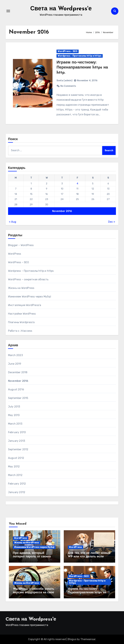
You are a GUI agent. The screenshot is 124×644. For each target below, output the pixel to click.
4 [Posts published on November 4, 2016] (77, 184)
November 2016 (18, 381)
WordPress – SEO (18, 262)
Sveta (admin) (65, 81)
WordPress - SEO (68, 51)
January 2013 (17, 441)
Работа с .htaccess (20, 331)
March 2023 (15, 355)
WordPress (15, 254)
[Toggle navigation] (8, 11)
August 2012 (16, 458)
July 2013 (14, 407)
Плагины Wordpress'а (21, 322)
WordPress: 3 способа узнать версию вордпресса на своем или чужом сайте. (35, 592)
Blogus (72, 639)
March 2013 (15, 424)
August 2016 (16, 389)
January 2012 (17, 492)
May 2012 (14, 467)
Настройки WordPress (22, 314)
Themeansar (88, 639)
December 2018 (18, 372)
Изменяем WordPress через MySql (30, 297)
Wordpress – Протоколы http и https (31, 271)
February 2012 (17, 484)
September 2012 (18, 449)
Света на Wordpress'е (61, 9)
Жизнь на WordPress (21, 288)
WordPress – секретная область (28, 279)
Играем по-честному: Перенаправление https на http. (82, 68)
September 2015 (18, 398)
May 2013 (14, 415)
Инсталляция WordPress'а (25, 305)
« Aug (13, 222)
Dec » (112, 222)
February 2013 (17, 432)
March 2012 (15, 475)
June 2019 (15, 364)
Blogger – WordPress (21, 245)
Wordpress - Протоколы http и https (80, 56)
